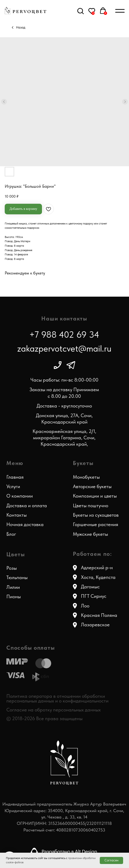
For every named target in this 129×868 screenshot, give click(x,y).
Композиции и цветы (95, 496)
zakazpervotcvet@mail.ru (64, 348)
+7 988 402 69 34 (64, 334)
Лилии (13, 587)
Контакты (17, 515)
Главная (15, 477)
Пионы (14, 597)
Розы (12, 568)
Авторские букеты (92, 486)
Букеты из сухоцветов (96, 515)
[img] (58, 365)
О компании (20, 496)
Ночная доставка (25, 524)
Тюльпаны (17, 577)
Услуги (13, 486)
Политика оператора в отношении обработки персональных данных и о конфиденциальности (57, 699)
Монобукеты (86, 477)
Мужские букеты (90, 534)
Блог (11, 534)
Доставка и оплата (27, 506)
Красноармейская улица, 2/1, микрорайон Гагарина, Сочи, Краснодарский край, (64, 438)
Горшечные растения (96, 524)
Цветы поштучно (91, 506)
